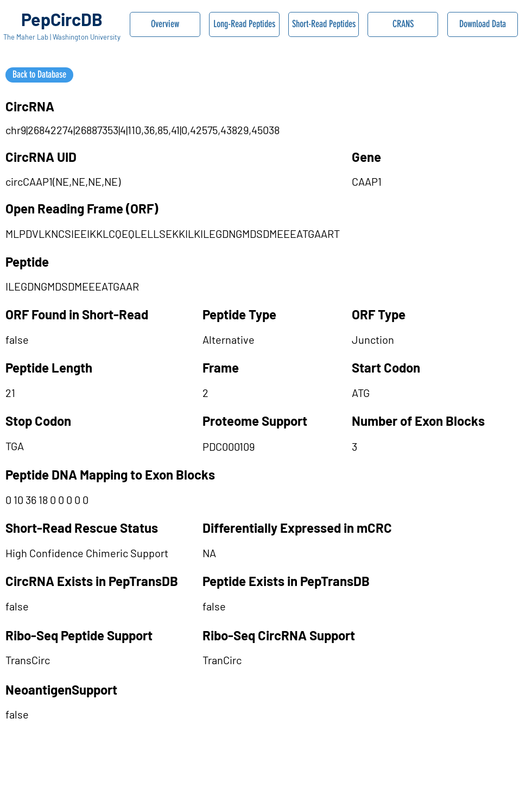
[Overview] (165, 24)
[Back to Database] (39, 75)
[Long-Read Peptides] (244, 24)
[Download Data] (483, 24)
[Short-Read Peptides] (324, 24)
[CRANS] (403, 24)
